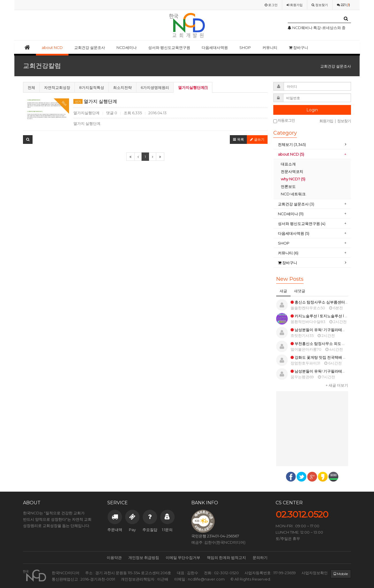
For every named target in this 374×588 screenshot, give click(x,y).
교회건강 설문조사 (90, 47)
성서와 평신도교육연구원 (169, 47)
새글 (283, 291)
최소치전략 (122, 87)
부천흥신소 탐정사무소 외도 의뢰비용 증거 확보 (332, 343)
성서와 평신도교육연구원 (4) (302, 224)
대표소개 (288, 164)
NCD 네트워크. (294, 194)
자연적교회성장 (57, 87)
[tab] (312, 145)
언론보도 (288, 186)
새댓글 (300, 291)
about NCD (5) (291, 154)
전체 (31, 87)
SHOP (245, 47)
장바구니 (298, 47)
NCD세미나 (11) (291, 214)
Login (312, 110)
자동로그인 (284, 121)
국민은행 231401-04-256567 (215, 536)
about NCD (52, 47)
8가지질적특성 (92, 87)
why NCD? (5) (293, 179)
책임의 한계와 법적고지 (226, 558)
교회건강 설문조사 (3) (296, 204)
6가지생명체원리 (155, 87)
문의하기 (260, 558)
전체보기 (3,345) (292, 144)
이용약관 (114, 558)
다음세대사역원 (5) (294, 233)
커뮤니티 (270, 47)
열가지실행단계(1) (193, 87)
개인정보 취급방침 (144, 558)
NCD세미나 (127, 47)
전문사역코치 (292, 171)
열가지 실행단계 (95, 101)
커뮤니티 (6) (288, 253)
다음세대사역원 (215, 47)
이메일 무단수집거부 (183, 558)
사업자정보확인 (315, 573)
